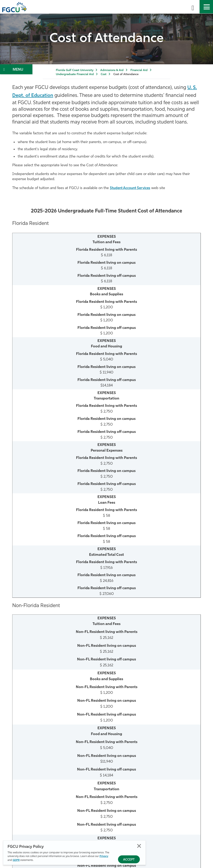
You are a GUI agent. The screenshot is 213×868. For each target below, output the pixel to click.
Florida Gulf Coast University (75, 70)
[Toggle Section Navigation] (16, 69)
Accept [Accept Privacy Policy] (129, 860)
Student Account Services (132, 188)
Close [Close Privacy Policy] (139, 846)
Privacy (104, 857)
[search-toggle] (193, 7)
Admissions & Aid (112, 70)
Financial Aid (139, 70)
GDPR (16, 860)
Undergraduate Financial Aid (75, 74)
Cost (104, 74)
